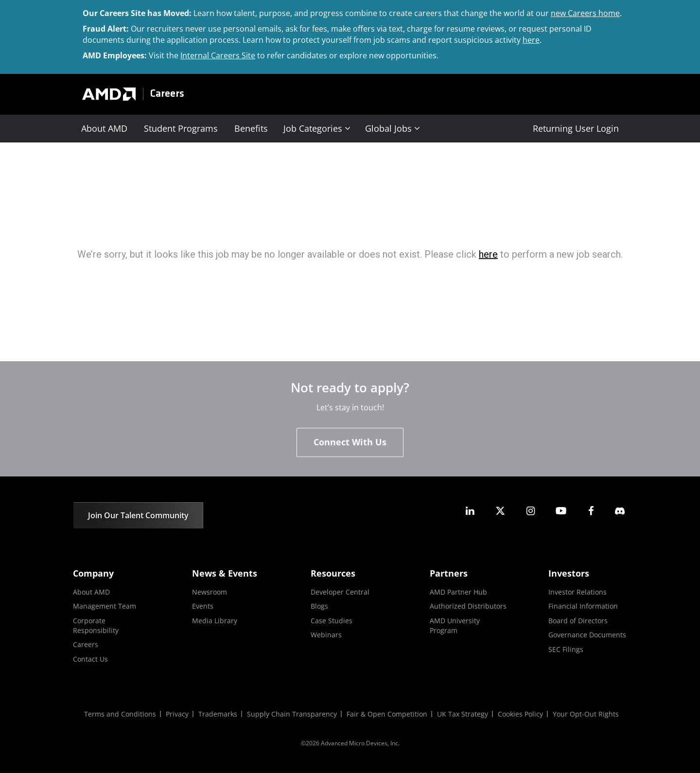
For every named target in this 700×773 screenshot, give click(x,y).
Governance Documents (587, 635)
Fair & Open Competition (387, 714)
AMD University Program (455, 625)
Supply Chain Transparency (292, 714)
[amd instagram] (530, 511)
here (531, 40)
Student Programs (181, 128)
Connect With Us (350, 442)
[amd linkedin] (470, 511)
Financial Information (583, 606)
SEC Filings (566, 649)
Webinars (326, 635)
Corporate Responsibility (96, 625)
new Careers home (585, 13)
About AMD (104, 128)
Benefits (251, 128)
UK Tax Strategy (463, 714)
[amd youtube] (561, 511)
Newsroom (210, 592)
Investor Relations (577, 592)
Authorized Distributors (468, 606)
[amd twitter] (500, 511)
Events (203, 606)
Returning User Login (576, 128)
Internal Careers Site (218, 55)
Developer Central (340, 592)
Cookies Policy (520, 714)
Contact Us (90, 659)
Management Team (105, 606)
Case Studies (332, 621)
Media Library (215, 621)
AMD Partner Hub (458, 592)
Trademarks (218, 714)
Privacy (177, 714)
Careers (167, 94)
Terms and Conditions (120, 714)
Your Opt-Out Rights (586, 714)
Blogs (319, 606)
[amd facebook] (591, 511)
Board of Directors (578, 621)
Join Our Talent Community (138, 515)
